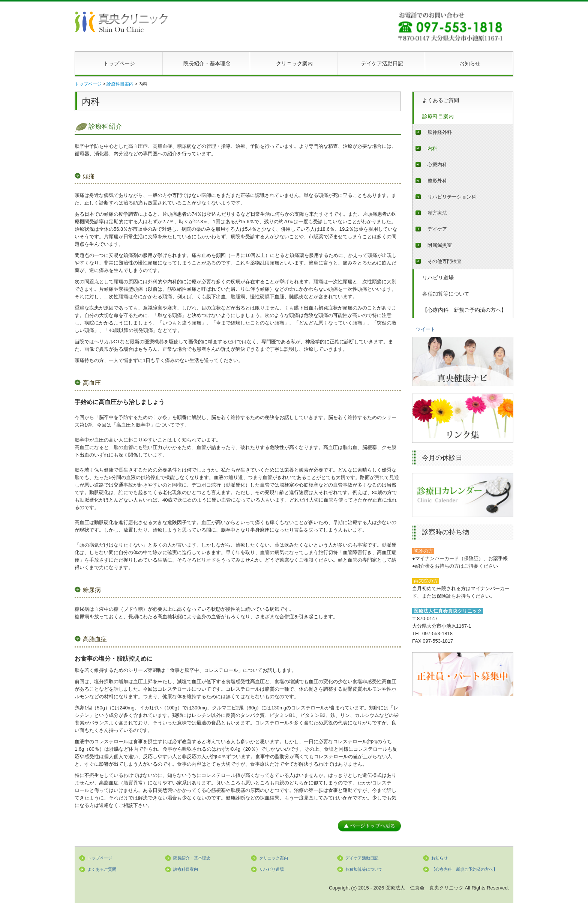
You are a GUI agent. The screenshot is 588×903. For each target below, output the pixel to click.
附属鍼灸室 (440, 245)
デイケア (437, 229)
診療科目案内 (438, 116)
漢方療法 (437, 213)
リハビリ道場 (438, 278)
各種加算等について (446, 294)
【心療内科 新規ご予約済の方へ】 (464, 310)
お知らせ (470, 63)
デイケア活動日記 (382, 63)
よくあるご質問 (441, 100)
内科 (432, 148)
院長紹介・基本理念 (207, 63)
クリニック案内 (294, 63)
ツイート (426, 329)
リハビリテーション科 (452, 197)
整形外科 (437, 181)
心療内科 (437, 165)
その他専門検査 (445, 261)
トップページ (119, 63)
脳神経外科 (440, 132)
